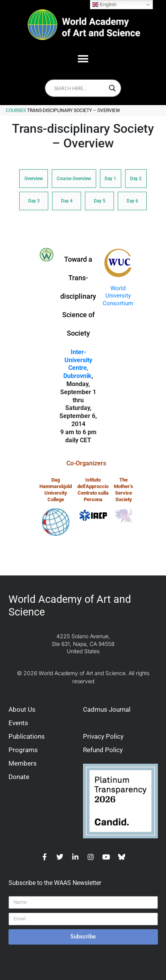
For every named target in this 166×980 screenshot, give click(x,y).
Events (18, 723)
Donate (19, 777)
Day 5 (100, 201)
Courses (16, 110)
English (104, 5)
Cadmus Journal (107, 709)
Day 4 (67, 201)
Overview (34, 179)
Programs (23, 750)
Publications (27, 736)
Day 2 (136, 179)
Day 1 (110, 179)
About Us (22, 709)
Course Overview (74, 179)
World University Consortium (118, 296)
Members (23, 763)
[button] (83, 59)
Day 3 (34, 201)
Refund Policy (103, 750)
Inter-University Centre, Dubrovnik (78, 364)
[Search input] (80, 88)
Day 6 (132, 201)
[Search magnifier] (112, 88)
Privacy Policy (103, 736)
